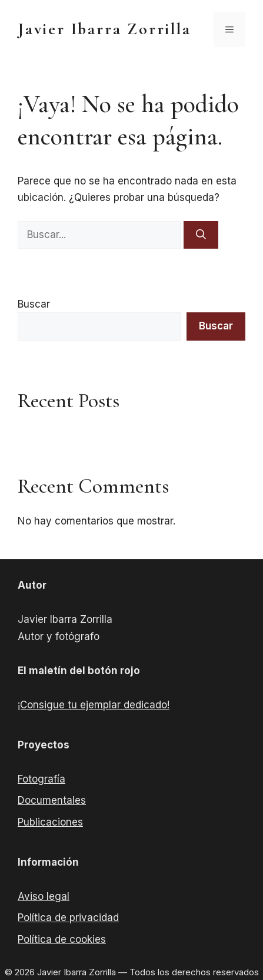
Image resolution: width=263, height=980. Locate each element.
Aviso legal (44, 896)
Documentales (52, 800)
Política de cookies (62, 939)
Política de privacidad (68, 918)
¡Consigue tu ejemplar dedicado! (94, 705)
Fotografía (41, 779)
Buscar (34, 304)
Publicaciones (50, 822)
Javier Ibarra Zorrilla (104, 29)
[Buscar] (201, 235)
